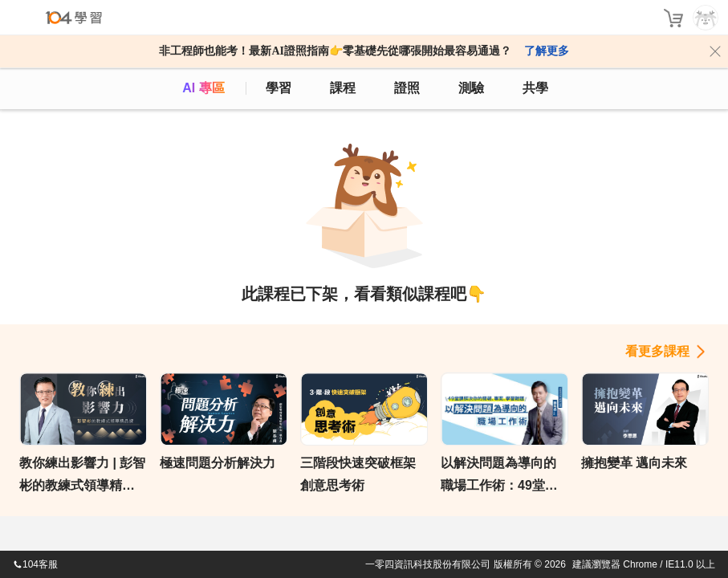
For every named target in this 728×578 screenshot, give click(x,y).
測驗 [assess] (471, 88)
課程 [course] (343, 88)
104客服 (35, 564)
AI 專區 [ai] (203, 88)
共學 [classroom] (535, 88)
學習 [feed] (279, 88)
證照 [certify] (407, 88)
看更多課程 (657, 351)
